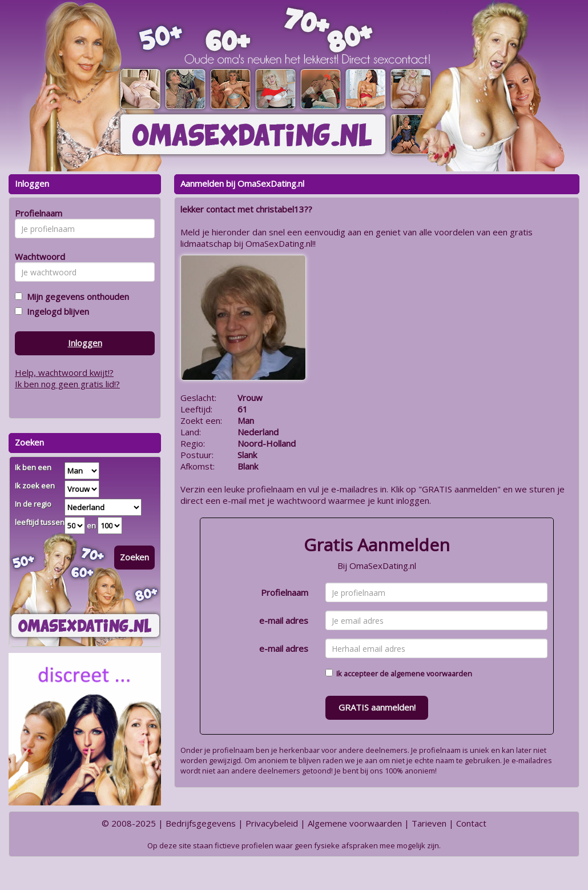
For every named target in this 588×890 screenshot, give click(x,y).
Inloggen (85, 343)
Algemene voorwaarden (355, 823)
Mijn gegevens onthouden (76, 296)
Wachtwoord (37, 256)
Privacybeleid (272, 823)
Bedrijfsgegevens (201, 823)
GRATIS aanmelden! (377, 707)
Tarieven (429, 823)
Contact (471, 823)
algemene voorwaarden (431, 673)
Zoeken (134, 557)
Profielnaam (285, 592)
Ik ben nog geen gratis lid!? (67, 384)
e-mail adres (284, 620)
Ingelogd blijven (56, 311)
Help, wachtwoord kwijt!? (64, 372)
